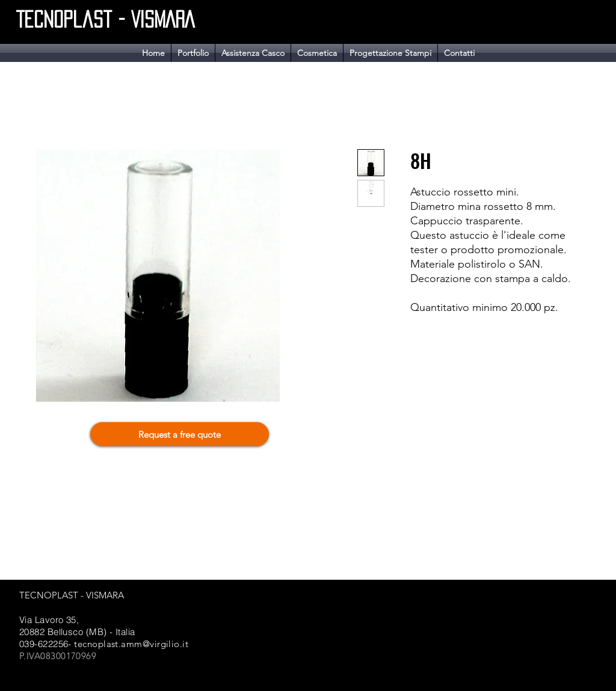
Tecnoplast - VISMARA (105, 19)
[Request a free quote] (180, 434)
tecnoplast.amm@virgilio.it (131, 644)
